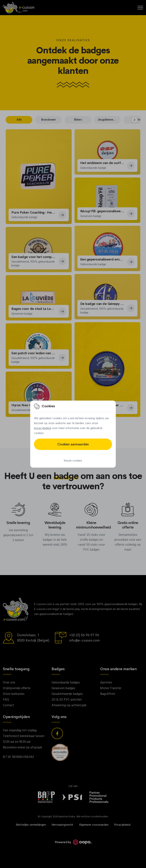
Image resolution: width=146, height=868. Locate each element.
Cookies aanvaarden (73, 444)
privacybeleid (42, 428)
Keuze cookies (73, 461)
